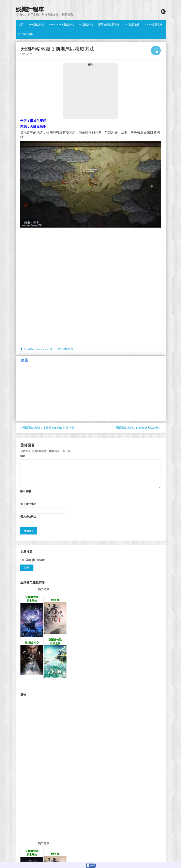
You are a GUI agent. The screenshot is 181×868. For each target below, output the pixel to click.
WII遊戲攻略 (26, 34)
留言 (23, 456)
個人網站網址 (28, 516)
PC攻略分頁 (66, 349)
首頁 (21, 24)
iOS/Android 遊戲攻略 (62, 24)
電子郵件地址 (28, 504)
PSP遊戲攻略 (132, 24)
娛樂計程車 (30, 9)
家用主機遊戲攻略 (109, 24)
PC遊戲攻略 (86, 24)
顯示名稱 (26, 491)
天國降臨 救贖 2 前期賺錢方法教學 (138, 428)
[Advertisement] (91, 93)
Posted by (36, 349)
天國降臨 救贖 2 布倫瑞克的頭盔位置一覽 (47, 428)
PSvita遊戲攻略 (154, 24)
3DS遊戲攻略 (36, 24)
